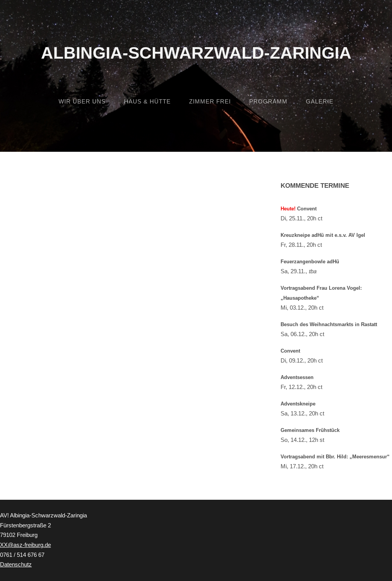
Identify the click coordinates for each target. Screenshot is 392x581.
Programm (268, 102)
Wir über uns (82, 102)
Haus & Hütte (147, 102)
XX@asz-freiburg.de (25, 545)
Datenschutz (16, 565)
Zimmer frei (210, 102)
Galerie (320, 102)
